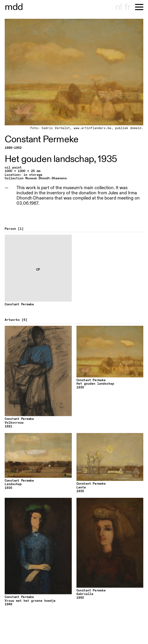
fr (127, 7)
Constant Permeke (42, 139)
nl (118, 7)
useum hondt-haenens (14, 7)
